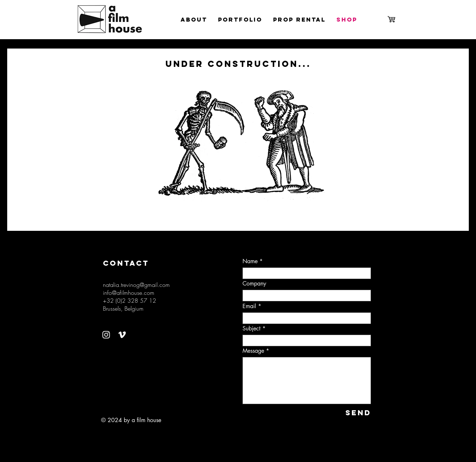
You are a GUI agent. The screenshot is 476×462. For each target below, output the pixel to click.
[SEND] (347, 413)
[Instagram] (106, 335)
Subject (251, 329)
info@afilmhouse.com (129, 293)
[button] (239, 143)
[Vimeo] (122, 335)
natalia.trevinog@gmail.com (136, 285)
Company (254, 284)
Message (253, 351)
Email (249, 306)
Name (250, 261)
